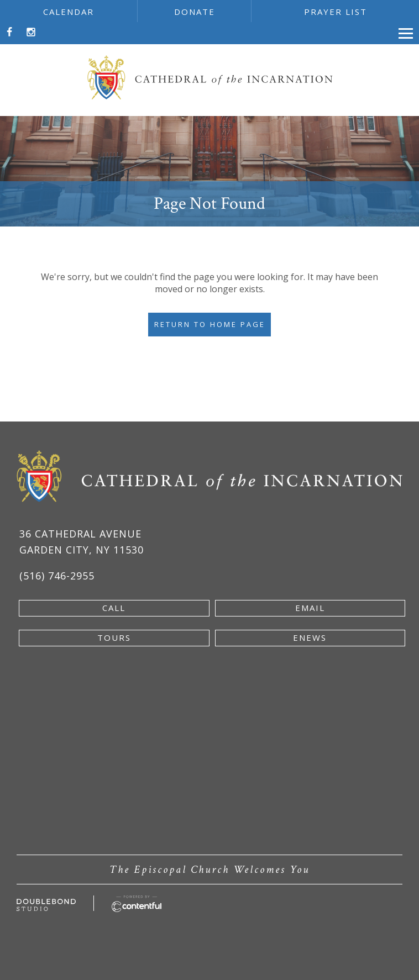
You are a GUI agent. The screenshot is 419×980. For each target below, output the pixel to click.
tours (114, 637)
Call (114, 608)
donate (195, 12)
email (310, 608)
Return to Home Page (210, 324)
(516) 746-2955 (57, 576)
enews (310, 637)
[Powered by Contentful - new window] (137, 902)
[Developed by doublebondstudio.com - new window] (46, 905)
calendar (69, 12)
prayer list (336, 12)
